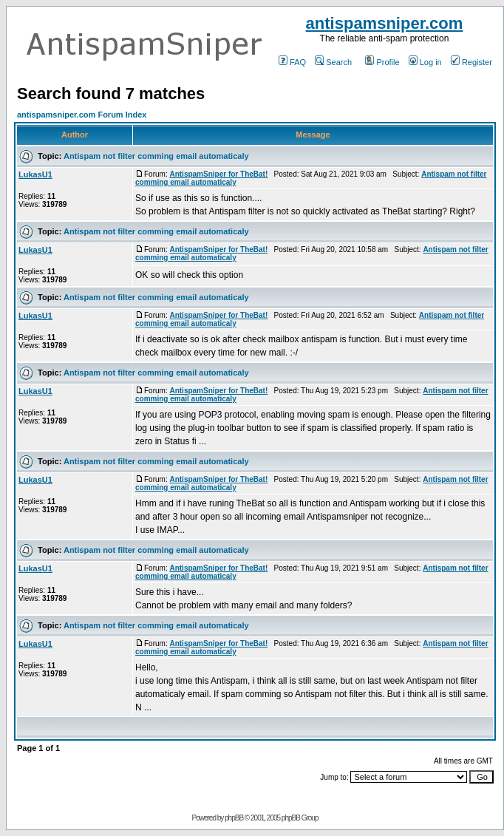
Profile (382, 62)
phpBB (234, 818)
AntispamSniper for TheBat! (218, 174)
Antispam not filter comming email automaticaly (156, 156)
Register (471, 62)
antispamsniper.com (385, 23)
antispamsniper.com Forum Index (82, 115)
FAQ (292, 62)
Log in (425, 62)
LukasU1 (35, 174)
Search (333, 62)
